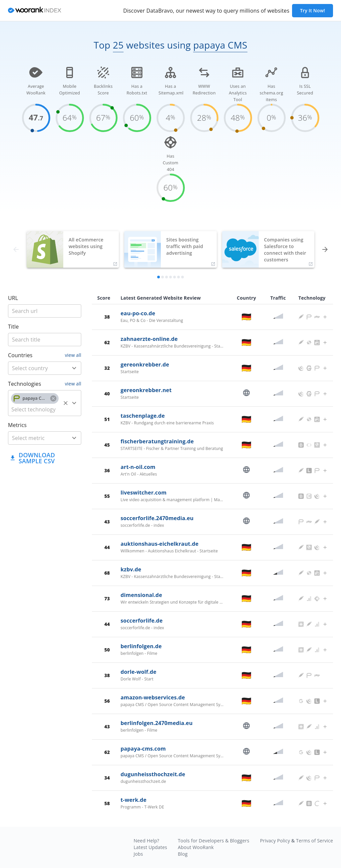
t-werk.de (134, 800)
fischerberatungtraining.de (157, 441)
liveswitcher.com (144, 493)
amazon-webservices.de (153, 697)
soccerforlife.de (142, 621)
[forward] (325, 249)
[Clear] (66, 403)
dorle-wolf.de (139, 672)
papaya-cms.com (143, 749)
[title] (45, 311)
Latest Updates (150, 847)
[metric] (35, 438)
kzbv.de (131, 569)
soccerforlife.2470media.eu (157, 518)
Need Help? (146, 841)
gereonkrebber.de (145, 364)
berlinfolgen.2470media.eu (157, 723)
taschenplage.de (143, 416)
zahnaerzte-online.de (149, 339)
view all (73, 355)
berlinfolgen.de (141, 646)
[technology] (35, 409)
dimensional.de (141, 595)
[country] (35, 368)
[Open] (74, 368)
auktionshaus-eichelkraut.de (160, 544)
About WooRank (196, 847)
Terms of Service (315, 841)
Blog (183, 854)
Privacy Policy (275, 841)
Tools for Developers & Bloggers (214, 841)
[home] (35, 11)
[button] (35, 398)
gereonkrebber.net (146, 390)
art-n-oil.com (138, 467)
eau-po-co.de (138, 313)
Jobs (138, 854)
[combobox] (45, 368)
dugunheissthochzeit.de (153, 774)
